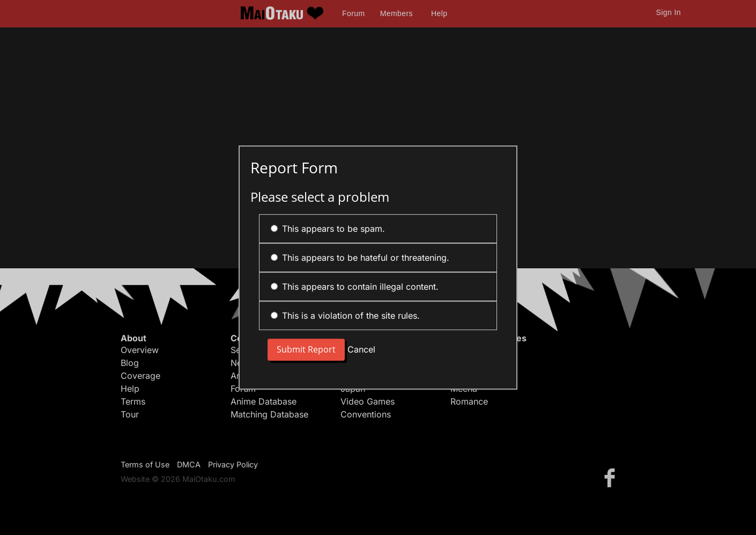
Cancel (361, 350)
